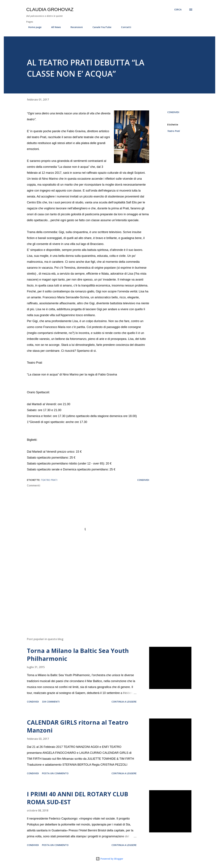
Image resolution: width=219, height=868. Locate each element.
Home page (33, 27)
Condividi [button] (173, 112)
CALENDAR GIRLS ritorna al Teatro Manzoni (78, 726)
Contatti (124, 27)
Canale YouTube (100, 27)
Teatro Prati (174, 131)
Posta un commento (55, 773)
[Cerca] (178, 10)
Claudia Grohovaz (50, 9)
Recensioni (75, 27)
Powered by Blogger (109, 859)
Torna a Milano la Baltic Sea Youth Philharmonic (78, 655)
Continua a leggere (124, 702)
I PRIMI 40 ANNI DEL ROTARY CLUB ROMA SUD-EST (78, 798)
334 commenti (51, 702)
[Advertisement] (83, 596)
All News (54, 27)
